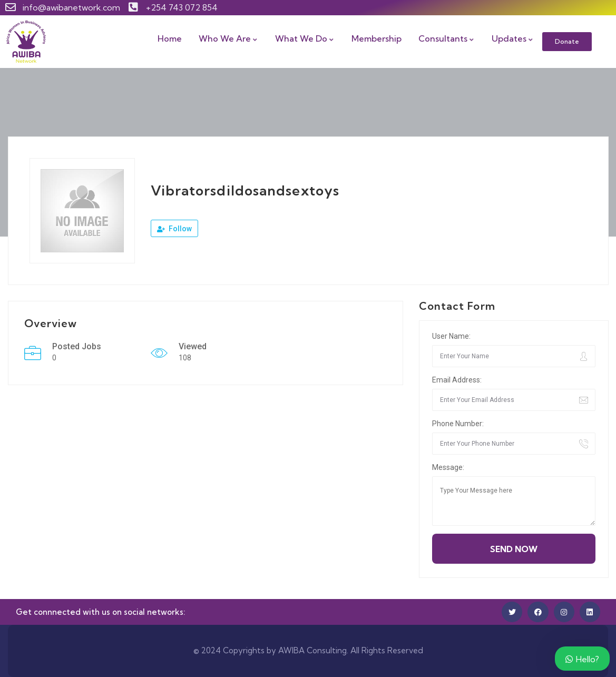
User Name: (451, 336)
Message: (448, 467)
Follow (174, 229)
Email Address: (457, 380)
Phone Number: (458, 424)
